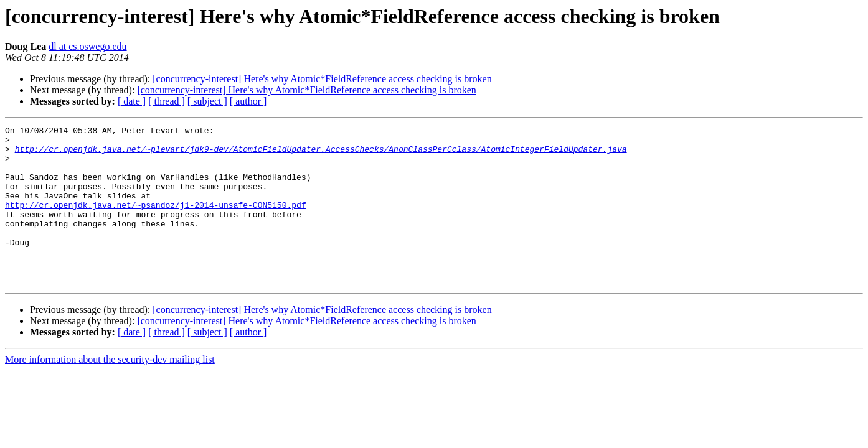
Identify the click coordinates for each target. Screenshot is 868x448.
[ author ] (248, 101)
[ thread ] (167, 101)
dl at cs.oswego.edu (87, 46)
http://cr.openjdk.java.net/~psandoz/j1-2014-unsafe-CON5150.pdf (156, 222)
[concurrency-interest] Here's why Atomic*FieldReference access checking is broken (322, 79)
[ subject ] (207, 101)
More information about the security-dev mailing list (110, 391)
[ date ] (132, 101)
